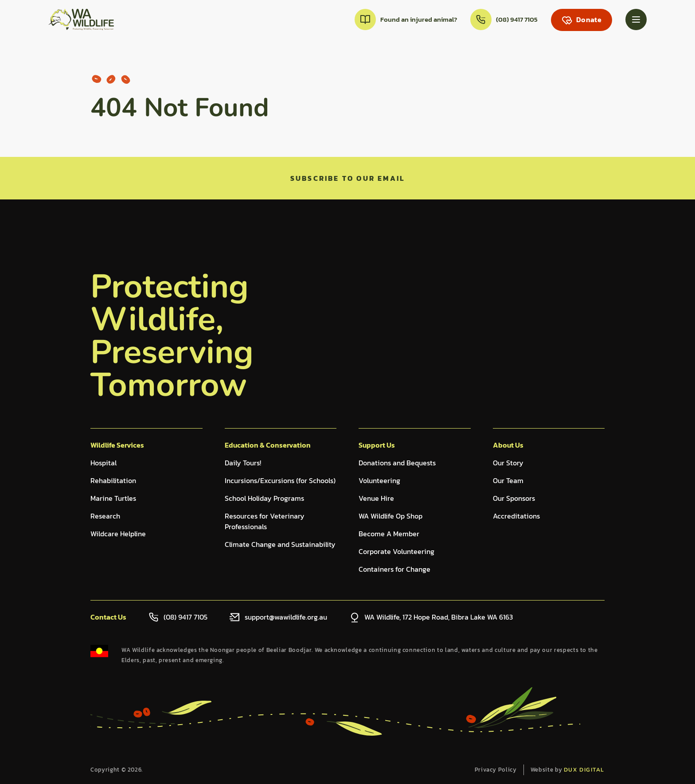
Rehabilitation (113, 480)
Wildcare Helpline (118, 534)
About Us (508, 445)
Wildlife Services (117, 445)
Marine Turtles (113, 498)
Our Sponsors (514, 498)
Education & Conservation (268, 445)
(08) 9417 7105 (185, 617)
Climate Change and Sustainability (280, 544)
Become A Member (389, 534)
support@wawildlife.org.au (286, 617)
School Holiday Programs (264, 498)
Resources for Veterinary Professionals (265, 521)
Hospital (103, 463)
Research (105, 516)
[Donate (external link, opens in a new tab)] (582, 20)
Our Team (508, 480)
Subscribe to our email (347, 178)
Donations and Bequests (397, 463)
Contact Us (108, 617)
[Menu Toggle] (636, 20)
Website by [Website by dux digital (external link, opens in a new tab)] (568, 770)
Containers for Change (394, 569)
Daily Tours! (243, 463)
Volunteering (379, 480)
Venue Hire (376, 498)
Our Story (508, 463)
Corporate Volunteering (396, 551)
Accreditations (516, 516)
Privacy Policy (496, 770)
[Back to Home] (81, 20)
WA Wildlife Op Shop (390, 516)
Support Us (377, 445)
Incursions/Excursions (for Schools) (280, 480)
